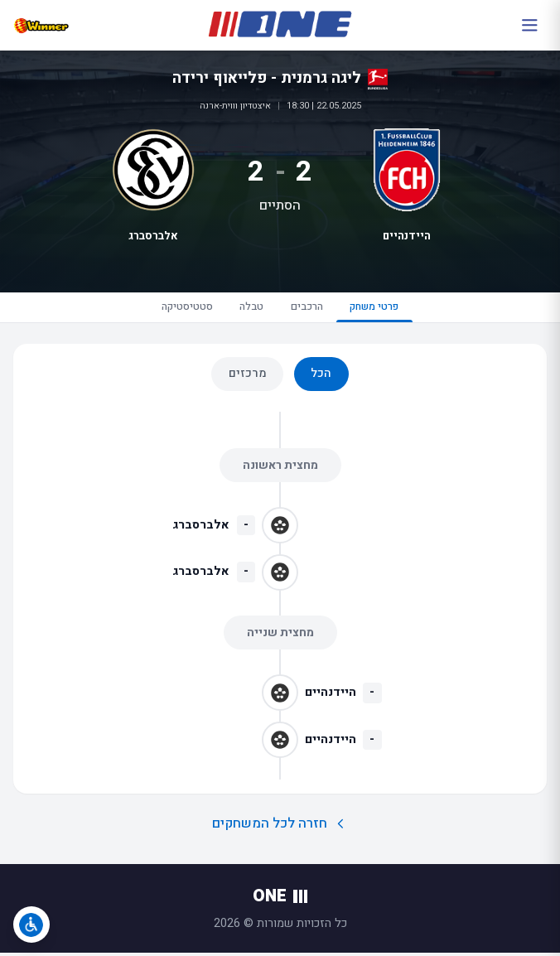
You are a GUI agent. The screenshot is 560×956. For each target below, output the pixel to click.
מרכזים (248, 377)
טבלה (246, 309)
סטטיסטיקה (173, 309)
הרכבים (309, 309)
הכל (321, 377)
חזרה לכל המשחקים (280, 828)
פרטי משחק (387, 313)
